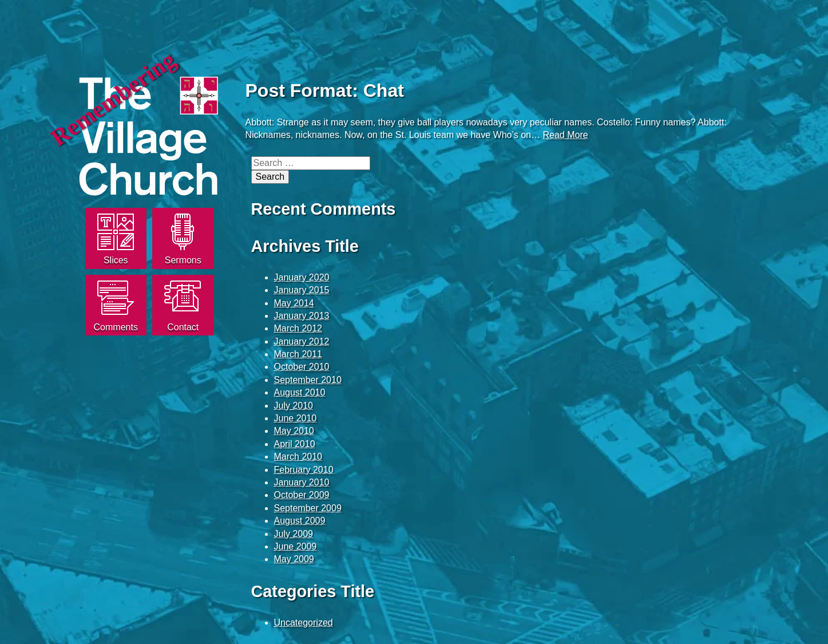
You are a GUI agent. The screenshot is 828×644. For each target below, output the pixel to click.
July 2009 (294, 534)
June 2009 (296, 546)
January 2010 (302, 482)
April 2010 (295, 444)
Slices (116, 260)
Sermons (183, 260)
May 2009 (294, 559)
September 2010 (308, 380)
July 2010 (294, 406)
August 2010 (300, 392)
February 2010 (304, 470)
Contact (183, 327)
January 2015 (302, 290)
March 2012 (298, 328)
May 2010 (294, 431)
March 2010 (298, 457)
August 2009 (300, 521)
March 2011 (298, 354)
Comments (116, 327)
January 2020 (302, 277)
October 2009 (302, 495)
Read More (565, 135)
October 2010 (302, 367)
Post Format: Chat (325, 90)
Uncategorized (304, 623)
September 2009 (308, 508)
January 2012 (302, 341)
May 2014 (294, 303)
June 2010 (296, 418)
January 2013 (302, 316)
